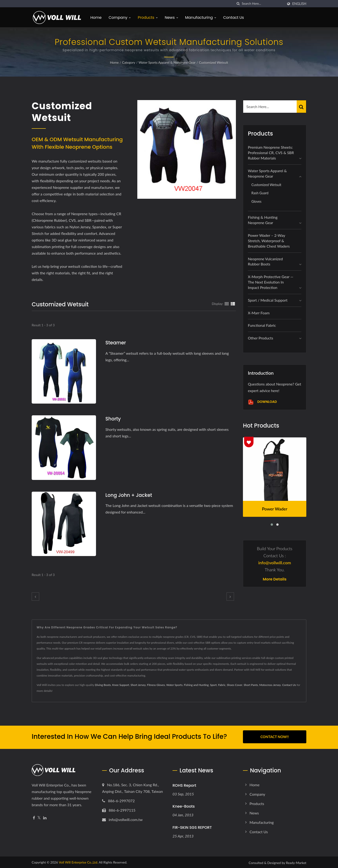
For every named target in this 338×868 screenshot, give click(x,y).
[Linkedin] (45, 817)
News (171, 18)
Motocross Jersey (270, 685)
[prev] (35, 597)
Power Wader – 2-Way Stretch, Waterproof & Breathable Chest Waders (269, 241)
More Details (275, 579)
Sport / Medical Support (268, 300)
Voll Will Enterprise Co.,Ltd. (78, 861)
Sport (213, 685)
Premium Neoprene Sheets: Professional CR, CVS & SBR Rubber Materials (271, 153)
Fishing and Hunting (196, 685)
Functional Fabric (262, 325)
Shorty (113, 419)
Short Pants (251, 685)
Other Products (261, 338)
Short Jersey (138, 685)
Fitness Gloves (156, 685)
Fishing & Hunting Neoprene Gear (263, 220)
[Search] (263, 4)
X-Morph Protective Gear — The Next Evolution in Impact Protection (271, 282)
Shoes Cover (235, 685)
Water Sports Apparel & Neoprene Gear (167, 62)
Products (148, 18)
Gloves (256, 201)
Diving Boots (103, 685)
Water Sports (174, 685)
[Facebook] (34, 817)
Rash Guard (260, 193)
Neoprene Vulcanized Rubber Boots (265, 261)
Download (262, 402)
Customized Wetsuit (214, 62)
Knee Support (121, 685)
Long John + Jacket (130, 495)
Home (96, 18)
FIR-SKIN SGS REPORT (192, 827)
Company (120, 18)
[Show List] (233, 304)
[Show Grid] (227, 304)
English (299, 4)
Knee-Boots (184, 805)
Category (129, 62)
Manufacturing (201, 18)
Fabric (222, 685)
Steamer (116, 343)
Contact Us (234, 18)
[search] (238, 4)
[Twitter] (39, 817)
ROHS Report (184, 784)
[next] (230, 597)
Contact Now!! (275, 737)
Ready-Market (296, 862)
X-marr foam (259, 313)
